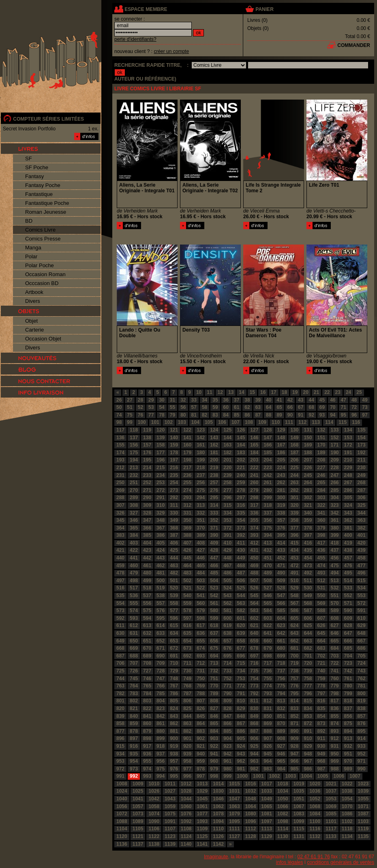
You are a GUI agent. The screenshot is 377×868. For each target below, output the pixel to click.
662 (294, 641)
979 (214, 769)
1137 (138, 844)
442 (147, 558)
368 (174, 528)
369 (187, 528)
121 (174, 430)
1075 (170, 814)
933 (362, 746)
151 (321, 438)
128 (268, 430)
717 (268, 663)
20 (305, 392)
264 (308, 483)
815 (308, 701)
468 (241, 566)
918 (161, 746)
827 (214, 708)
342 (335, 513)
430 (241, 550)
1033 (267, 791)
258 (227, 483)
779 (335, 686)
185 (268, 453)
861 (161, 723)
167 (281, 445)
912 (335, 738)
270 (134, 490)
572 (362, 603)
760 (335, 679)
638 (227, 633)
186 (281, 453)
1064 (251, 806)
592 (120, 618)
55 (172, 407)
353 (227, 520)
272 (161, 490)
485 (214, 573)
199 (201, 460)
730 (187, 671)
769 (201, 686)
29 (151, 400)
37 (237, 400)
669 (134, 648)
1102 (347, 821)
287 (362, 490)
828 (227, 708)
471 (281, 566)
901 (187, 738)
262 (281, 483)
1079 (235, 814)
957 (174, 761)
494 (335, 573)
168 (294, 445)
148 (281, 438)
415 (294, 543)
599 (214, 618)
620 (241, 625)
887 (254, 731)
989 (348, 769)
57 (194, 407)
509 (281, 581)
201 (227, 460)
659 (254, 641)
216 (174, 468)
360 (321, 520)
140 (174, 438)
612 (134, 625)
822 (147, 708)
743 (362, 671)
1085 (331, 814)
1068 (315, 806)
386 (161, 535)
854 (321, 716)
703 (335, 656)
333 (214, 513)
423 (147, 550)
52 (140, 407)
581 (227, 611)
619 (227, 625)
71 (344, 407)
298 (254, 498)
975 (161, 769)
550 (321, 596)
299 (268, 498)
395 (281, 535)
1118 (347, 829)
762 (362, 679)
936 (147, 754)
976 (174, 769)
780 (348, 686)
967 (308, 761)
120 (161, 430)
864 (201, 723)
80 (183, 415)
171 (335, 445)
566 (281, 603)
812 (268, 701)
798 (335, 694)
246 (321, 475)
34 (205, 400)
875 (348, 723)
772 (241, 686)
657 (227, 641)
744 (120, 679)
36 (226, 400)
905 (241, 738)
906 (254, 738)
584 (268, 611)
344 (362, 513)
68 (311, 407)
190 (335, 453)
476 (348, 566)
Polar (31, 256)
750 (201, 679)
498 (134, 581)
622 (268, 625)
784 (147, 694)
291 (161, 498)
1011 (170, 784)
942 (227, 754)
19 (295, 392)
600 (227, 618)
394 (268, 535)
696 (241, 656)
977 (187, 769)
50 (119, 407)
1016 (251, 784)
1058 (154, 806)
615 (174, 625)
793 (268, 694)
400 (348, 535)
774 (268, 686)
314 (214, 505)
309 (147, 505)
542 (214, 596)
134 (348, 430)
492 (308, 573)
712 (201, 663)
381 (348, 528)
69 (322, 407)
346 (134, 520)
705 (362, 656)
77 (151, 415)
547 (281, 596)
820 (120, 708)
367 (161, 528)
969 (335, 761)
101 (155, 422)
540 (187, 596)
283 (308, 490)
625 (308, 625)
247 (335, 475)
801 (120, 701)
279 (254, 490)
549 (308, 596)
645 (321, 633)
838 (362, 708)
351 (201, 520)
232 (134, 475)
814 (294, 701)
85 (237, 415)
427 (201, 550)
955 (147, 761)
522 (201, 588)
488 (254, 573)
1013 (202, 784)
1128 (251, 836)
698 (268, 656)
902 (201, 738)
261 (268, 483)
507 (254, 581)
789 (214, 694)
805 (174, 701)
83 (215, 415)
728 (161, 671)
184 (254, 453)
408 (201, 543)
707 (134, 663)
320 (294, 505)
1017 (267, 784)
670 (147, 648)
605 (294, 618)
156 (134, 445)
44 (311, 400)
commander (354, 45)
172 (348, 445)
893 (335, 731)
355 (254, 520)
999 (227, 776)
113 (316, 422)
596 (174, 618)
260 (254, 483)
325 (362, 505)
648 (362, 633)
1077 (202, 814)
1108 (186, 829)
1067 (299, 806)
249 (362, 475)
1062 (218, 806)
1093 (202, 821)
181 (214, 453)
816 (321, 701)
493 (321, 573)
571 (348, 603)
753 (241, 679)
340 (308, 513)
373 (241, 528)
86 (247, 415)
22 (327, 392)
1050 (283, 799)
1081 (267, 814)
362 (348, 520)
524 (227, 588)
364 (120, 528)
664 (321, 641)
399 (335, 535)
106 (222, 422)
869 (268, 723)
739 (308, 671)
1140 (186, 844)
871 (294, 723)
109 (262, 422)
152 (335, 438)
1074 (154, 814)
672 (174, 648)
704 (348, 656)
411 (241, 543)
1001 (258, 776)
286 (348, 490)
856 (348, 716)
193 (120, 460)
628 (348, 625)
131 (308, 430)
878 (134, 731)
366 (147, 528)
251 (134, 483)
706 (120, 663)
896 (120, 738)
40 (269, 400)
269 (120, 490)
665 (335, 641)
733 (227, 671)
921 (201, 746)
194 (134, 460)
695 (227, 656)
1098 (283, 821)
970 (348, 761)
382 (362, 528)
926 (268, 746)
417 (321, 543)
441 (134, 558)
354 (241, 520)
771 (227, 686)
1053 (331, 799)
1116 (315, 829)
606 (308, 618)
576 (161, 611)
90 (290, 415)
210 (348, 460)
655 (201, 641)
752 (227, 679)
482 (174, 573)
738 (294, 671)
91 (301, 415)
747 (161, 679)
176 (147, 453)
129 (281, 430)
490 (281, 573)
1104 (122, 829)
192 (362, 453)
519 (161, 588)
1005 (323, 776)
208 (321, 460)
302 (308, 498)
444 (174, 558)
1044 (186, 799)
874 (335, 723)
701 (308, 656)
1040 (122, 799)
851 (281, 716)
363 (362, 520)
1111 (235, 829)
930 (321, 746)
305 (348, 498)
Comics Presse (43, 239)
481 (161, 573)
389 (201, 535)
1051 (299, 799)
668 (120, 648)
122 (187, 430)
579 (201, 611)
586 (294, 611)
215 (161, 468)
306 (362, 498)
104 (195, 422)
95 (344, 415)
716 (254, 663)
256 (201, 483)
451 (268, 558)
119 (147, 430)
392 (241, 535)
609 (348, 618)
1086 (347, 814)
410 (227, 543)
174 (120, 453)
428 (214, 550)
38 (247, 400)
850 (268, 716)
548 (294, 596)
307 (120, 505)
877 (120, 731)
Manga (33, 248)
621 (254, 625)
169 (308, 445)
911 (321, 738)
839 (120, 716)
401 (362, 535)
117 (120, 430)
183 (241, 453)
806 (187, 701)
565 (268, 603)
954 (134, 761)
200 (214, 460)
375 (268, 528)
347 (147, 520)
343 (348, 513)
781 (362, 686)
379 (321, 528)
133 (335, 430)
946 (281, 754)
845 (201, 716)
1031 (235, 791)
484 (201, 573)
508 (268, 581)
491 (294, 573)
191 (348, 453)
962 (241, 761)
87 (258, 415)
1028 (186, 791)
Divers (33, 301)
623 (281, 625)
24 (348, 392)
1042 (154, 799)
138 (147, 438)
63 (258, 407)
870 (281, 723)
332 (201, 513)
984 (281, 769)
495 (348, 573)
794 (281, 694)
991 (120, 776)
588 (321, 611)
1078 (218, 814)
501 (174, 581)
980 (227, 769)
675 (214, 648)
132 (321, 430)
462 (161, 566)
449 (241, 558)
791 (241, 694)
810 (241, 701)
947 (294, 754)
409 (214, 543)
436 (321, 550)
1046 (218, 799)
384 (134, 535)
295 (214, 498)
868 (254, 723)
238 (214, 475)
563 (241, 603)
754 (254, 679)
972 (120, 769)
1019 (299, 784)
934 (120, 754)
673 (187, 648)
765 (147, 686)
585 (281, 611)
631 (134, 633)
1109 (202, 829)
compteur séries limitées (48, 119)
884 (214, 731)
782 (120, 694)
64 (269, 407)
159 (174, 445)
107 (236, 422)
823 (161, 708)
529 (294, 588)
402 (120, 543)
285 (335, 490)
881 (174, 731)
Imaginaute (216, 857)
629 (362, 625)
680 (281, 648)
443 (161, 558)
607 (321, 618)
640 (254, 633)
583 (254, 611)
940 (201, 754)
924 (241, 746)
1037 (331, 791)
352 (214, 520)
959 (201, 761)
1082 (283, 814)
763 (120, 686)
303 (321, 498)
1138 (154, 844)
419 (348, 543)
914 (362, 738)
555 (134, 603)
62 (247, 407)
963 (254, 761)
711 (187, 663)
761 (348, 679)
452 (281, 558)
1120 (122, 836)
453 (294, 558)
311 (174, 505)
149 (294, 438)
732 (214, 671)
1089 (138, 821)
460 (134, 566)
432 (268, 550)
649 (120, 641)
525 (241, 588)
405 (161, 543)
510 (294, 581)
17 (273, 392)
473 (308, 566)
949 (321, 754)
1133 (331, 836)
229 (348, 468)
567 (294, 603)
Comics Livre (40, 230)
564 (254, 603)
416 (308, 543)
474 (321, 566)
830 (254, 708)
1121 (138, 836)
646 (335, 633)
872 (308, 723)
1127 (235, 836)
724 (362, 663)
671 (161, 648)
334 (227, 513)
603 (268, 618)
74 (119, 415)
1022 (347, 784)
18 (284, 392)
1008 (122, 784)
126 (241, 430)
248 (348, 475)
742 (348, 671)
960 (214, 761)
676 (227, 648)
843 (174, 716)
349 (174, 520)
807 (201, 701)
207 (308, 460)
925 (254, 746)
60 (226, 407)
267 (348, 483)
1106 (154, 829)
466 (214, 566)
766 (161, 686)
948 (308, 754)
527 (268, 588)
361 (335, 520)
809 (227, 701)
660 (268, 641)
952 (362, 754)
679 (268, 648)
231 (120, 475)
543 (227, 596)
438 (348, 550)
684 (335, 648)
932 (348, 746)
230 (362, 468)
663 (308, 641)
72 (354, 407)
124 (214, 430)
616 (187, 625)
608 (335, 618)
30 (162, 400)
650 (134, 641)
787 (187, 694)
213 (134, 468)
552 (348, 596)
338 (281, 513)
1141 (202, 844)
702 (321, 656)
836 (335, 708)
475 (335, 566)
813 (281, 701)
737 (281, 671)
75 (130, 415)
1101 (331, 821)
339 (294, 513)
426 (187, 550)
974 (147, 769)
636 (201, 633)
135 (362, 430)
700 (294, 656)
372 (227, 528)
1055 (363, 799)
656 (214, 641)
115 (343, 422)
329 (161, 513)
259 (241, 483)
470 (268, 566)
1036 (315, 791)
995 (174, 776)
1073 (138, 814)
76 (140, 415)
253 (161, 483)
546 (268, 596)
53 (151, 407)
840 (134, 716)
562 (227, 603)
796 (308, 694)
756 (281, 679)
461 (147, 566)
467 (227, 566)
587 (308, 611)
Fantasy (34, 176)
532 (335, 588)
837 (348, 708)
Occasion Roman (45, 274)
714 (227, 663)
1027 (170, 791)
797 (321, 694)
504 (214, 581)
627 (335, 625)
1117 (331, 829)
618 (214, 625)
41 (279, 400)
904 (227, 738)
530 (308, 588)
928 (294, 746)
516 (120, 588)
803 (147, 701)
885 (227, 731)
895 (362, 731)
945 (268, 754)
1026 (154, 791)
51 (130, 407)
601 (241, 618)
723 (348, 663)
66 (290, 407)
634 (174, 633)
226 (308, 468)
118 (134, 430)
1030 (218, 791)
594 (147, 618)
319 (281, 505)
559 (187, 603)
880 (161, 731)
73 (365, 407)
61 (237, 407)
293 (187, 498)
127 (254, 430)
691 (174, 656)
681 (294, 648)
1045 (202, 799)
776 (294, 686)
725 (120, 671)
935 (134, 754)
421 (120, 550)
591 (362, 611)
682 (308, 648)
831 (268, 708)
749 (187, 679)
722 (335, 663)
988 (335, 769)
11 (209, 392)
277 (227, 490)
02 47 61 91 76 (314, 857)
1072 (122, 814)
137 (134, 438)
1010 (154, 784)
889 (281, 731)
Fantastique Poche (47, 203)
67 (301, 407)
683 (321, 648)
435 (308, 550)
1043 (170, 799)
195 (147, 460)
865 (214, 723)
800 (362, 694)
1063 (235, 806)
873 (321, 723)
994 (161, 776)
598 (201, 618)
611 (120, 625)
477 (362, 566)
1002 (275, 776)
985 (294, 769)
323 (335, 505)
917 (147, 746)
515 (362, 581)
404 (147, 543)
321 (308, 505)
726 (134, 671)
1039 (363, 791)
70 (333, 407)
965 (281, 761)
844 (187, 716)
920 (187, 746)
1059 (170, 806)
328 (147, 513)
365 (134, 528)
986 (308, 769)
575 (147, 611)
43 (301, 400)
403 (134, 543)
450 (254, 558)
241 (254, 475)
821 (134, 708)
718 (281, 663)
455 (321, 558)
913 (348, 738)
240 (241, 475)
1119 (363, 829)
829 (241, 708)
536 (134, 596)
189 (321, 453)
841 (147, 716)
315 (227, 505)
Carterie (34, 330)
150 (308, 438)
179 (187, 453)
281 (281, 490)
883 (201, 731)
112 (302, 422)
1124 (186, 836)
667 (362, 641)
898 (147, 738)
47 (344, 400)
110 (276, 422)
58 (205, 407)
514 (348, 581)
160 (187, 445)
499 (147, 581)
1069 (331, 806)
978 (201, 769)
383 (120, 535)
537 (147, 596)
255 (187, 483)
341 (321, 513)
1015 (235, 784)
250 (120, 483)
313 (201, 505)
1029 (202, 791)
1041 (138, 799)
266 (335, 483)
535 (120, 596)
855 (335, 716)
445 (187, 558)
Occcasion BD (42, 283)
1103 (363, 821)
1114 (283, 829)
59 (215, 407)
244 (294, 475)
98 (119, 422)
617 (201, 625)
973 (134, 769)
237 (201, 475)
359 (308, 520)
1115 (299, 829)
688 (134, 656)
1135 (363, 836)
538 (161, 596)
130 (294, 430)
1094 (218, 821)
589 (335, 611)
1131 (299, 836)
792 (254, 694)
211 (362, 460)
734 (241, 671)
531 (321, 588)
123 (201, 430)
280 (268, 490)
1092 (186, 821)
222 (254, 468)
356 (268, 520)
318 (268, 505)
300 (281, 498)
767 (174, 686)
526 (254, 588)
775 (281, 686)
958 (187, 761)
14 (241, 392)
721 (321, 663)
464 (187, 566)
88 (269, 415)
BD (29, 221)
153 (348, 438)
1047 (235, 799)
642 (281, 633)
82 (205, 415)
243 (281, 475)
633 (161, 633)
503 (201, 581)
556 (147, 603)
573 (120, 611)
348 (161, 520)
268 (362, 483)
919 (174, 746)
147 (268, 438)
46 (333, 400)
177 (161, 453)
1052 (315, 799)
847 (227, 716)
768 (187, 686)
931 (335, 746)
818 (348, 701)
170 (321, 445)
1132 (315, 836)
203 (254, 460)
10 (199, 392)
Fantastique (39, 194)
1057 (138, 806)
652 (161, 641)
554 (120, 603)
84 (226, 415)
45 (322, 400)
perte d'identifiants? (135, 39)
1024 (122, 791)
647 (348, 633)
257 (214, 483)
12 (220, 392)
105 (209, 422)
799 (348, 694)
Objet (31, 321)
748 (174, 679)
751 (214, 679)
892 (321, 731)
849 (254, 716)
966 (294, 761)
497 (120, 581)
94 (333, 415)
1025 (138, 791)
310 (161, 505)
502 (187, 581)
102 (169, 422)
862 (174, 723)
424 (161, 550)
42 (290, 400)
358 (294, 520)
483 (187, 573)
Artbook (34, 292)
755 (268, 679)
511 (308, 581)
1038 (347, 791)
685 (348, 648)
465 (201, 566)
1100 (315, 821)
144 (227, 438)
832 (281, 708)
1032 (251, 791)
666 (348, 641)
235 (174, 475)
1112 (251, 829)
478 (120, 573)
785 (161, 694)
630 (120, 633)
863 (187, 723)
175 (134, 453)
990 (362, 769)
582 (241, 611)
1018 (283, 784)
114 (329, 422)
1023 (363, 784)
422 (134, 550)
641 (268, 633)
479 (134, 573)
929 (308, 746)
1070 (347, 806)
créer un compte (171, 51)
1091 (170, 821)
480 (147, 573)
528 (281, 588)
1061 (202, 806)
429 (227, 550)
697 (254, 656)
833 (294, 708)
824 (174, 708)
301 (294, 498)
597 (187, 618)
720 (308, 663)
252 (147, 483)
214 (147, 468)
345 (120, 520)
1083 (299, 814)
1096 (251, 821)
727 (147, 671)
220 (227, 468)
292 (174, 498)
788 (201, 694)
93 (322, 415)
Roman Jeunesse (46, 212)
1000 (242, 776)
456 (335, 558)
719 (294, 663)
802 (134, 701)
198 (187, 460)
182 (227, 453)
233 (147, 475)
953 (120, 761)
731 (201, 671)
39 (258, 400)
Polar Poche (40, 265)
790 (227, 694)
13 (231, 392)
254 (174, 483)
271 (147, 490)
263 (294, 483)
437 (335, 550)
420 (362, 543)
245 (308, 475)
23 (338, 392)
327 (134, 513)
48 (354, 400)
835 (321, 708)
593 (134, 618)
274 (187, 490)
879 (147, 731)
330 (174, 513)
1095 (235, 821)
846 (214, 716)
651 (147, 641)
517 (134, 588)
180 (201, 453)
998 (214, 776)
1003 (290, 776)
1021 (331, 784)
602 (254, 618)
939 (187, 754)
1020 (315, 784)
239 (227, 475)
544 (241, 596)
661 (281, 641)
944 (254, 754)
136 (120, 438)
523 (214, 588)
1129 (267, 836)
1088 (122, 821)
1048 (251, 799)
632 (147, 633)
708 (147, 663)
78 (162, 415)
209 (335, 460)
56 (183, 407)
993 (147, 776)
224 (281, 468)
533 (348, 588)
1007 (355, 776)
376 (281, 528)
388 (187, 535)
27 (130, 400)
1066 (283, 806)
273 (174, 490)
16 (263, 392)
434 (294, 550)
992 (134, 776)
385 (147, 535)
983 (268, 769)
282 (294, 490)
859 (134, 723)
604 (281, 618)
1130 (283, 836)
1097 (267, 821)
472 (294, 566)
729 (174, 671)
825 (187, 708)
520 (174, 588)
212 (120, 468)
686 (362, 648)
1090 (154, 821)
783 (134, 694)
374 (254, 528)
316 (241, 505)
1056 (122, 806)
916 (134, 746)
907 (268, 738)
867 (241, 723)
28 (140, 400)
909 (294, 738)
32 (183, 400)
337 (268, 513)
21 (316, 392)
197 (174, 460)
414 (281, 543)
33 (194, 400)
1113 (267, 829)
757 (294, 679)
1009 (138, 784)
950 (335, 754)
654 (187, 641)
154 (362, 438)
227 (321, 468)
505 (227, 581)
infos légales (290, 862)
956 (161, 761)
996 (187, 776)
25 (359, 392)
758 (308, 679)
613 (147, 625)
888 (268, 731)
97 (365, 415)
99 (130, 422)
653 (174, 641)
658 (241, 641)
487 (241, 573)
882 (187, 731)
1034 (283, 791)
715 (241, 663)
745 (134, 679)
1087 (363, 814)
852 (294, 716)
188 (308, 453)
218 (201, 468)
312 (187, 505)
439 (362, 550)
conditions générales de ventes (341, 862)
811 (254, 701)
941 (214, 754)
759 (321, 679)
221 (241, 468)
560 (201, 603)
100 (142, 422)
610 (362, 618)
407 (187, 543)
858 (120, 723)
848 (241, 716)
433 (281, 550)
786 (174, 694)
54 (162, 407)
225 (294, 468)
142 (201, 438)
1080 (251, 814)
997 (201, 776)
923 (227, 746)
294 (201, 498)
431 (254, 550)
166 (268, 445)
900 (174, 738)
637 (214, 633)
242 (268, 475)
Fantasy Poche (43, 185)
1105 (138, 829)
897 (134, 738)
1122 (154, 836)
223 (268, 468)
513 (335, 581)
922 (214, 746)
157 (147, 445)
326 (120, 513)
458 (362, 558)
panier (264, 9)
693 (201, 656)
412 (254, 543)
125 (227, 430)
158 (161, 445)
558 (174, 603)
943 (241, 754)
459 (120, 566)
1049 (267, 799)
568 (308, 603)
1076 (186, 814)
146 (254, 438)
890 (294, 731)
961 (227, 761)
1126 (218, 836)
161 (201, 445)
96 (354, 415)
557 (161, 603)
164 (241, 445)
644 (308, 633)
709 (161, 663)
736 (268, 671)
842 (161, 716)
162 (214, 445)
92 (311, 415)
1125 (202, 836)
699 (281, 656)
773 (254, 686)
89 (279, 415)
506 (241, 581)
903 (214, 738)
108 (249, 422)
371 (214, 528)
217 (187, 468)
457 (348, 558)
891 (308, 731)
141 (187, 438)
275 (201, 490)
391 (227, 535)
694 (214, 656)
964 (268, 761)
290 (147, 498)
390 (214, 535)
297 (241, 498)
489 (268, 573)
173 (362, 445)
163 (227, 445)
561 (214, 603)
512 (321, 581)
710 (174, 663)
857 (362, 716)
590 (348, 611)
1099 (299, 821)
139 (161, 438)
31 (172, 400)
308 (134, 505)
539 (174, 596)
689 (147, 656)
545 (254, 596)
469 (254, 566)
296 (227, 498)
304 (335, 498)
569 (321, 603)
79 (172, 415)
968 (321, 761)
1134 (347, 836)
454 (308, 558)
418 (335, 543)
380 (335, 528)
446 (201, 558)
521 (187, 588)
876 (362, 723)
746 (147, 679)
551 (335, 596)
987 (321, 769)
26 (119, 400)
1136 (122, 844)
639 (241, 633)
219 (214, 468)
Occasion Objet (43, 339)
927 (281, 746)
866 (227, 723)
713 (214, 663)
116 (356, 422)
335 (241, 513)
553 (362, 596)
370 (201, 528)
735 (254, 671)
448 (227, 558)
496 (362, 573)
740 (321, 671)
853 (308, 716)
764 (134, 686)
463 (174, 566)
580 (214, 611)
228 (335, 468)
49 (365, 400)
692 (187, 656)
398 (321, 535)
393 (254, 535)
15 (252, 392)
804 (161, 701)
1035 (299, 791)
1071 (363, 806)
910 (308, 738)
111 (289, 422)
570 (335, 603)
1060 (186, 806)
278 (241, 490)
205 (281, 460)
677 (241, 648)
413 (268, 543)
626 (321, 625)
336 (254, 513)
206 (294, 460)
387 (174, 535)
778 (321, 686)
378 (308, 528)
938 (174, 754)
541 (201, 596)
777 (308, 686)
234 (161, 475)
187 (294, 453)
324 (348, 505)
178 (174, 453)
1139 (170, 844)
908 (281, 738)
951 (348, 754)
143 (214, 438)
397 (308, 535)
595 (161, 618)
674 (201, 648)
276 (214, 490)
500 (161, 581)
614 (161, 625)
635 (187, 633)
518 (147, 588)
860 (147, 723)
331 (187, 513)
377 (294, 528)
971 (362, 761)
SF (29, 158)
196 (161, 460)
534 (362, 588)
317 (254, 505)
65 (279, 407)
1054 (347, 799)
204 (268, 460)
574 (134, 611)
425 (174, 550)
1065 (267, 806)
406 (174, 543)
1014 (218, 784)
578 (187, 611)
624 (294, 625)
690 (161, 656)
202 (241, 460)
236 (187, 475)
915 (120, 746)
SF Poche (37, 167)
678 (254, 648)
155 (120, 445)
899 (161, 738)
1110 (218, 829)
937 (161, 754)
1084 (315, 814)
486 (227, 573)
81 (194, 415)
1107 (170, 829)
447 (214, 558)
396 (294, 535)
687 (120, 656)
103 (182, 422)
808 (214, 701)
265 (321, 483)
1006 (339, 776)
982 (254, 769)
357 (281, 520)
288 (120, 498)
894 (348, 731)
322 (321, 505)
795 (294, 694)
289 (134, 498)
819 (362, 701)
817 (335, 701)
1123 (170, 836)
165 (254, 445)
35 (215, 400)
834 (308, 708)
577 (174, 611)
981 (241, 769)
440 (120, 558)
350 (187, 520)
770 (214, 686)
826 (201, 708)
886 (241, 731)
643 (294, 633)
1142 (218, 844)
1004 (307, 776)
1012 (186, 784)
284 (321, 490)
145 (241, 438)
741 (335, 671)
